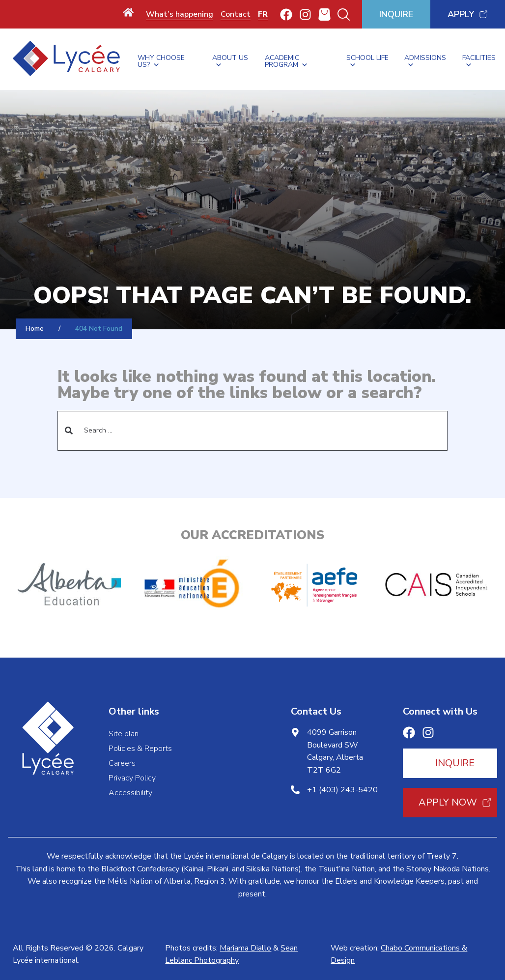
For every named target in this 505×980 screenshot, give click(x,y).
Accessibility (130, 793)
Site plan (124, 734)
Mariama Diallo (245, 948)
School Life (367, 59)
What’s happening (180, 14)
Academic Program (286, 59)
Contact (236, 14)
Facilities (479, 59)
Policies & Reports (140, 749)
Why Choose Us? (161, 59)
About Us (230, 59)
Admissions (425, 59)
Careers (122, 763)
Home (35, 329)
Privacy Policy (132, 778)
